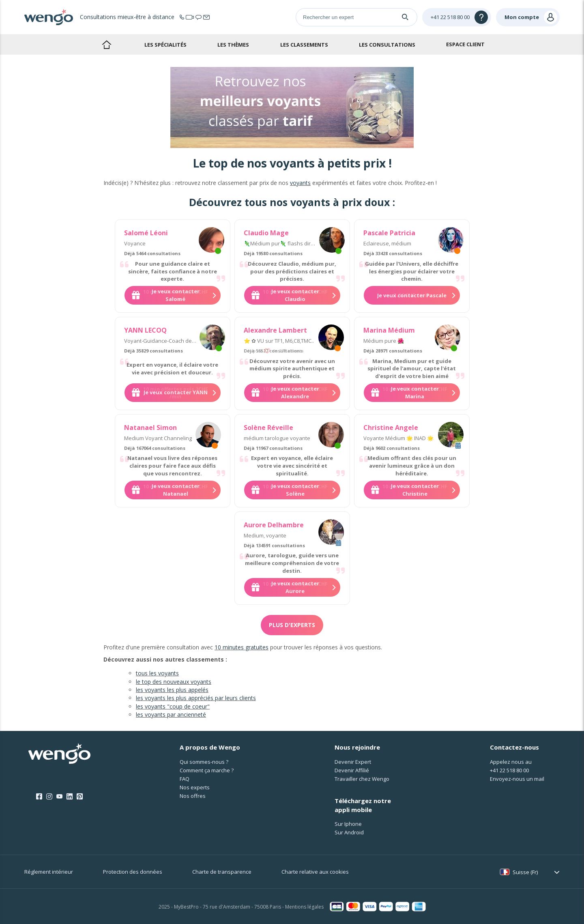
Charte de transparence (222, 872)
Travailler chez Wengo (362, 779)
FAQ (185, 779)
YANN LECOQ (145, 330)
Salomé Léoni (146, 233)
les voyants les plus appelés (172, 690)
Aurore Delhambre (274, 525)
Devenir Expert (353, 762)
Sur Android (349, 832)
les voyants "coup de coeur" (173, 706)
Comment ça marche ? (207, 770)
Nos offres (193, 796)
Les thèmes (233, 45)
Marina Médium (389, 330)
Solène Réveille (268, 428)
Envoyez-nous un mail (517, 779)
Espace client (465, 44)
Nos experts (195, 787)
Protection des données (133, 872)
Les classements (304, 45)
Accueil (106, 44)
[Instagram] (49, 797)
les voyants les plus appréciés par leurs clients (196, 698)
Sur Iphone (348, 824)
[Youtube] (59, 797)
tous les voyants (157, 673)
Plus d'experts (292, 625)
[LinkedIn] (70, 797)
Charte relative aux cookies (315, 872)
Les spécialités (165, 45)
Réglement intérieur (49, 872)
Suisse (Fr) (525, 872)
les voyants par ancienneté (171, 714)
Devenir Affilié (352, 770)
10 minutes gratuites (242, 647)
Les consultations (387, 45)
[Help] (457, 17)
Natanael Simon (150, 428)
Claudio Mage (266, 233)
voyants (300, 183)
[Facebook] (39, 797)
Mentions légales (304, 907)
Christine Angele (391, 428)
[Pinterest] (80, 797)
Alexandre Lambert (275, 330)
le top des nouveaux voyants (174, 682)
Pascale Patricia (389, 233)
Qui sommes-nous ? (204, 762)
